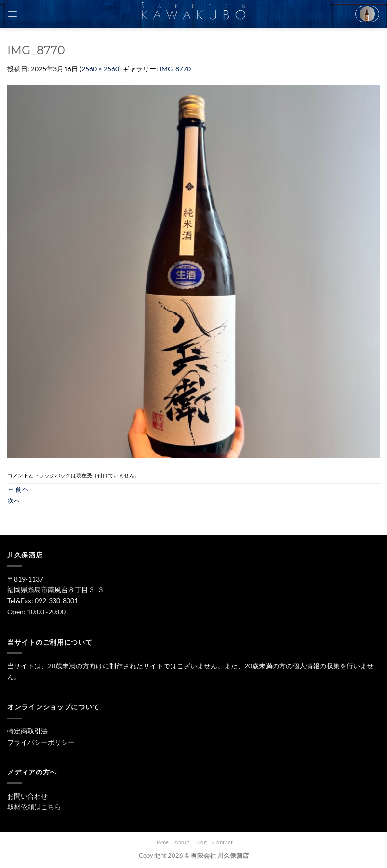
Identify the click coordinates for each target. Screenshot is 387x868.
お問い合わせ (27, 796)
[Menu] (13, 14)
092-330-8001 (56, 601)
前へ (18, 489)
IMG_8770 (175, 69)
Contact (222, 842)
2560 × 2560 (100, 69)
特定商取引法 (27, 731)
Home (162, 842)
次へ (18, 500)
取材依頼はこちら (34, 807)
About (182, 842)
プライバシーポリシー (41, 742)
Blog (201, 842)
